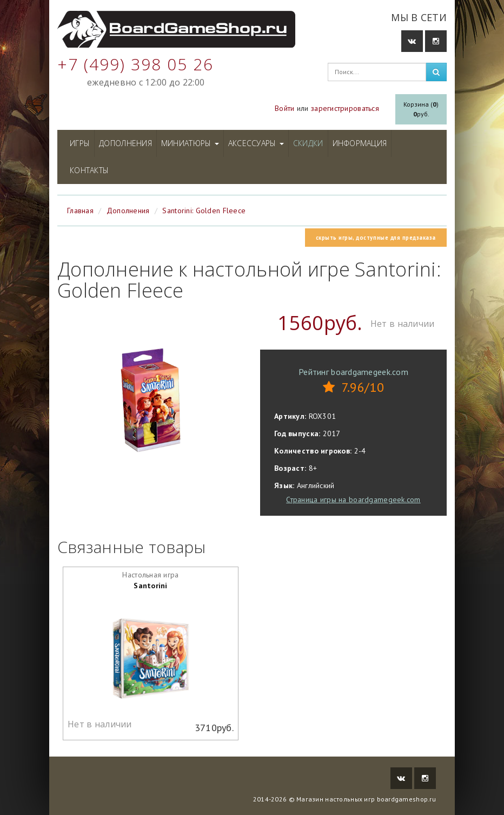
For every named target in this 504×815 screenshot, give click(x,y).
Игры (80, 143)
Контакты (89, 170)
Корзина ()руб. (421, 109)
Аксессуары (256, 143)
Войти (284, 108)
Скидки (308, 143)
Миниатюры (190, 143)
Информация (360, 143)
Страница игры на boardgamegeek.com (353, 499)
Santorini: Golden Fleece (204, 211)
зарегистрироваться (345, 108)
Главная (80, 211)
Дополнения (125, 143)
